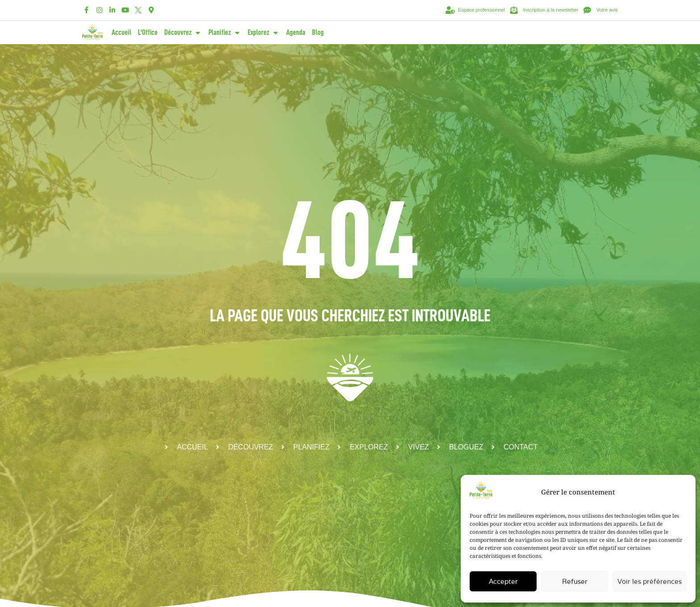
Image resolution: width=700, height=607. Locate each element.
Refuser (575, 581)
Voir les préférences (650, 581)
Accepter (503, 581)
